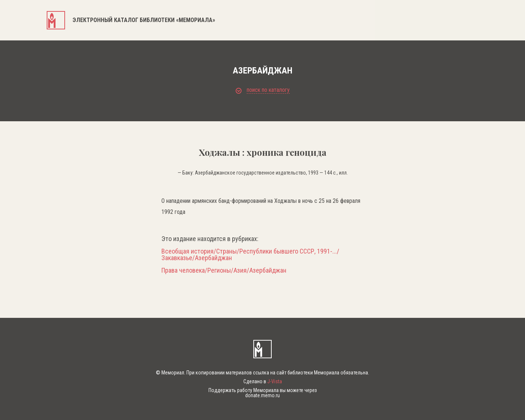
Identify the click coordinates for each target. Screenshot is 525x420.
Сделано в (263, 381)
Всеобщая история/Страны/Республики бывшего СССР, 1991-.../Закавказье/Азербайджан (250, 255)
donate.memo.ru (262, 395)
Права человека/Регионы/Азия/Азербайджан (224, 270)
